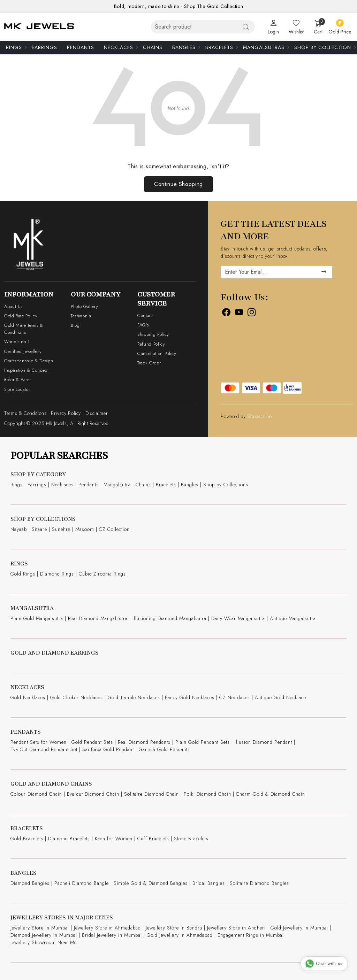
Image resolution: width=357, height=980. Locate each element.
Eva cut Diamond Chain (93, 794)
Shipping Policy (153, 334)
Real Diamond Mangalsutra (98, 618)
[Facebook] (226, 314)
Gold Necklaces (28, 697)
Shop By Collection (325, 47)
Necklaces (121, 47)
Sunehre (61, 529)
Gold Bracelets (27, 839)
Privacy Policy (66, 413)
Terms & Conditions (25, 413)
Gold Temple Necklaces (134, 697)
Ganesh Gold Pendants (164, 749)
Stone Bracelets (191, 839)
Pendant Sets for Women (39, 742)
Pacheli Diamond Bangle (82, 883)
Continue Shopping (178, 184)
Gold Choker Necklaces (77, 697)
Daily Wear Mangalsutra (238, 618)
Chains (153, 47)
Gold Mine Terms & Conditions (24, 329)
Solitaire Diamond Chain (151, 794)
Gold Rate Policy (21, 316)
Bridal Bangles (209, 883)
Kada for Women (114, 839)
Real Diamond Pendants (144, 742)
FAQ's (143, 325)
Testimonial (82, 316)
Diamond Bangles (30, 883)
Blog (75, 325)
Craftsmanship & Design (29, 361)
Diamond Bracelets (69, 839)
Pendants (81, 47)
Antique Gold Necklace (280, 697)
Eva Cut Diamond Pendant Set (44, 749)
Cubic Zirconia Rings (102, 574)
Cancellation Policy (157, 353)
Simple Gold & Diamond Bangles (151, 883)
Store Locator (17, 389)
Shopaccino (259, 416)
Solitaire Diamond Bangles (259, 883)
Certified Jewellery (23, 351)
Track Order (149, 363)
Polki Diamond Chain (207, 794)
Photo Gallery (84, 306)
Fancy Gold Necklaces (190, 697)
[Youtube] (239, 314)
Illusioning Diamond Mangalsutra (169, 618)
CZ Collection (114, 529)
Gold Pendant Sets (92, 742)
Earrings (44, 47)
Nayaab (19, 529)
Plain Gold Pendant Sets (203, 742)
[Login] (273, 27)
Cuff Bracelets (153, 839)
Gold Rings (23, 574)
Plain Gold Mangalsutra (37, 618)
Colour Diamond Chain (36, 794)
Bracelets (221, 47)
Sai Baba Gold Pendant (108, 749)
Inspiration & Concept (26, 370)
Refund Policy (151, 344)
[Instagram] (252, 314)
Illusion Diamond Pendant (263, 742)
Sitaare (39, 529)
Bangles (186, 47)
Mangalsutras (266, 47)
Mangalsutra (117, 485)
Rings (16, 47)
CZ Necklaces (235, 697)
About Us (13, 306)
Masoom (85, 529)
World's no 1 (17, 342)
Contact (145, 315)
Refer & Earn (17, 380)
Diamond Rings (57, 574)
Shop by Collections (226, 485)
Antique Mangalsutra (293, 618)
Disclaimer (97, 413)
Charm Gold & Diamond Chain (271, 794)
